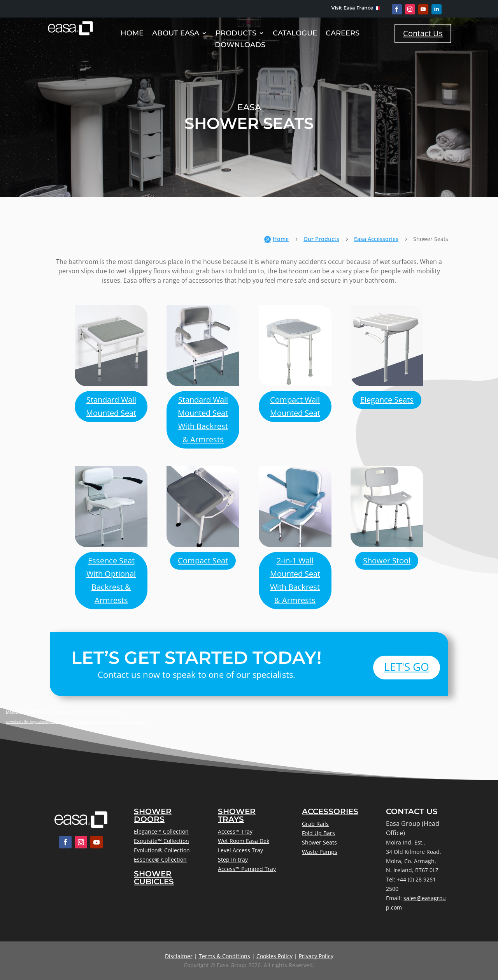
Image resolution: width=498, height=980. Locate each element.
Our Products (321, 239)
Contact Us (423, 33)
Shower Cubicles (154, 878)
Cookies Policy (274, 956)
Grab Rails (315, 824)
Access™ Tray (235, 831)
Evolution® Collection (162, 850)
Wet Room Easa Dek (244, 841)
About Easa (176, 34)
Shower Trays (237, 815)
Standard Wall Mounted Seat (111, 406)
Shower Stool (387, 560)
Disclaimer (179, 956)
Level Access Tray (240, 850)
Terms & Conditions (224, 956)
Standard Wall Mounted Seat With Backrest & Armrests (203, 420)
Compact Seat (203, 560)
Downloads (240, 46)
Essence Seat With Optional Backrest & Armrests (111, 580)
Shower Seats (319, 842)
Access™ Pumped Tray (247, 869)
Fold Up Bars (318, 833)
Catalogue (295, 34)
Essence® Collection (160, 859)
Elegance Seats (387, 400)
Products (236, 34)
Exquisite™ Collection (161, 841)
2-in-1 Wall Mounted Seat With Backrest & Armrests (295, 580)
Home (132, 34)
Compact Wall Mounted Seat (295, 406)
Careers (343, 34)
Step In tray (233, 859)
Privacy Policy (316, 956)
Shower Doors (153, 815)
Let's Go (407, 667)
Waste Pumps (320, 852)
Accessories (330, 811)
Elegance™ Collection (161, 831)
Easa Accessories (376, 239)
